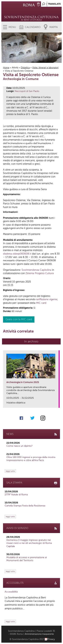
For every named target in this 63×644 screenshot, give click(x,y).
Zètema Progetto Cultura (40, 273)
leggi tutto (10, 471)
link (57, 404)
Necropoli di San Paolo (27, 91)
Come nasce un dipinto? (19, 446)
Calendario (33, 27)
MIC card (41, 303)
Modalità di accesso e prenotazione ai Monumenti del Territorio (27, 559)
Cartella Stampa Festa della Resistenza (25, 506)
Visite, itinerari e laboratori (45, 68)
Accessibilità (11, 592)
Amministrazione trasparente (39, 634)
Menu (12, 27)
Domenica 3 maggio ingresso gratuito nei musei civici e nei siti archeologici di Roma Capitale (29, 543)
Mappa (54, 27)
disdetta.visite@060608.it (17, 254)
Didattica (25, 68)
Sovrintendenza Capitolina (37, 270)
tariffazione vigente (47, 299)
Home (6, 68)
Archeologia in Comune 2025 (23, 382)
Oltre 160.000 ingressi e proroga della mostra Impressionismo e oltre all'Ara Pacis (31, 459)
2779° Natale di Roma (16, 495)
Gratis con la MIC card (19, 319)
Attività (15, 68)
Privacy (51, 639)
